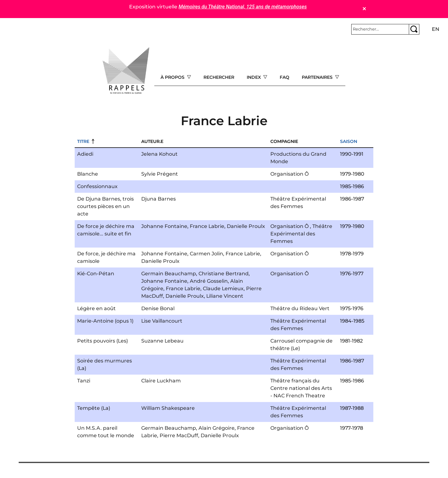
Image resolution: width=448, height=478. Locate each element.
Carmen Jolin (206, 254)
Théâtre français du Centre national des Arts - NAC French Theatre (301, 388)
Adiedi (85, 154)
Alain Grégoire (217, 428)
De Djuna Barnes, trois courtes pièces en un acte (105, 206)
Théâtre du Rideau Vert (300, 308)
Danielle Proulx (246, 226)
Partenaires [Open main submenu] (318, 77)
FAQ (285, 77)
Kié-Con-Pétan (96, 274)
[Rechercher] (380, 29)
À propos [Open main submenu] (173, 77)
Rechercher (219, 77)
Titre (83, 141)
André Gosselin (209, 281)
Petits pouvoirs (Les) (103, 341)
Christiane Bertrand (224, 274)
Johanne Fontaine (164, 226)
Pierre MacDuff (179, 435)
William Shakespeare (168, 408)
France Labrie (207, 226)
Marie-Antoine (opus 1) (105, 321)
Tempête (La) (94, 408)
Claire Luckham (161, 381)
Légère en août (96, 308)
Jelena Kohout (159, 154)
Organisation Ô (289, 174)
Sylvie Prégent (160, 174)
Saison (349, 141)
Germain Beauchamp (169, 274)
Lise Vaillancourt (162, 321)
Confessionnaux (97, 186)
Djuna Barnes (159, 199)
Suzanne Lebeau (162, 341)
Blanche (88, 174)
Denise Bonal (158, 308)
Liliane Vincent (225, 296)
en (436, 29)
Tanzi (84, 381)
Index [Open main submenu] (254, 77)
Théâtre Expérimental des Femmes (301, 234)
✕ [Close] (364, 9)
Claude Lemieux (223, 289)
